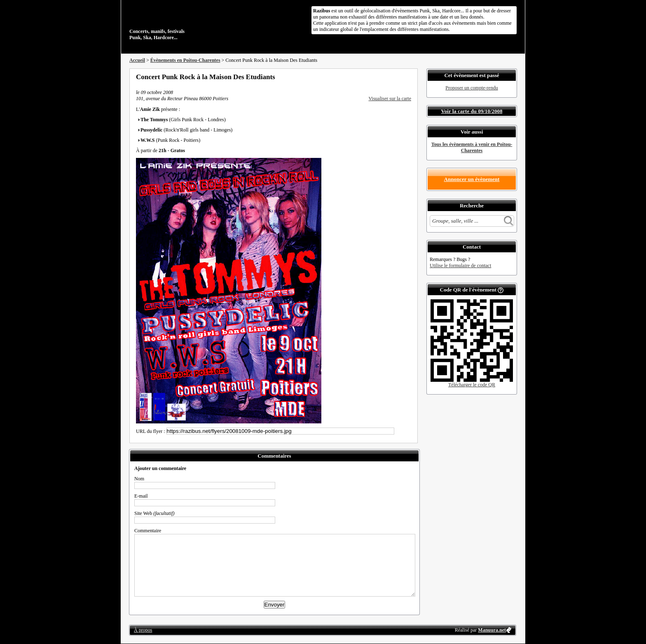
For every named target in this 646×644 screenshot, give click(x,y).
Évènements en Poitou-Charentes (185, 60)
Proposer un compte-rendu (472, 88)
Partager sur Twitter (386, 77)
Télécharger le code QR (472, 385)
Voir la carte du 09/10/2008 (472, 111)
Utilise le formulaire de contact (460, 266)
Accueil (137, 60)
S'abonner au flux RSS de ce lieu (408, 77)
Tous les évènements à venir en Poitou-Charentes (472, 147)
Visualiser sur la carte (390, 99)
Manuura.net (492, 630)
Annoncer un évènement (472, 179)
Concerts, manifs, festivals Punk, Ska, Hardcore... (183, 22)
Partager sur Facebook (375, 77)
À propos (143, 630)
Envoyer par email (397, 77)
